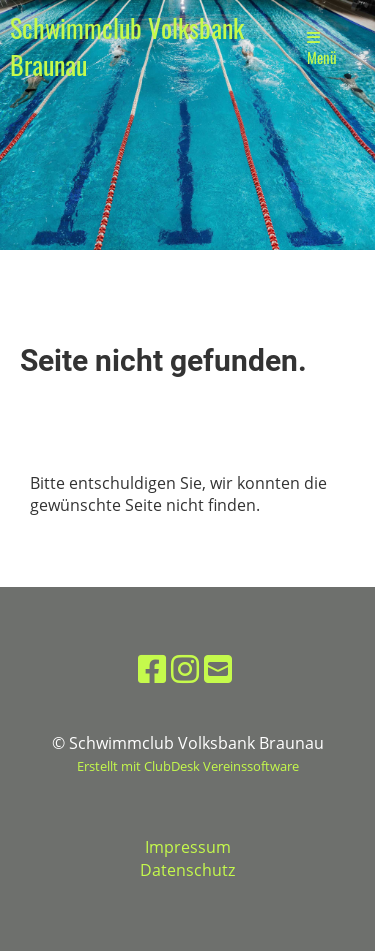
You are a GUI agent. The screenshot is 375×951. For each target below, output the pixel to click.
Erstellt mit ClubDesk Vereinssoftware (188, 766)
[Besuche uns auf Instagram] (185, 668)
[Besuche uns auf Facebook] (152, 668)
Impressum (188, 847)
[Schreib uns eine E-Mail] (218, 668)
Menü (322, 49)
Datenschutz (187, 870)
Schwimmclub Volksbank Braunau (127, 47)
